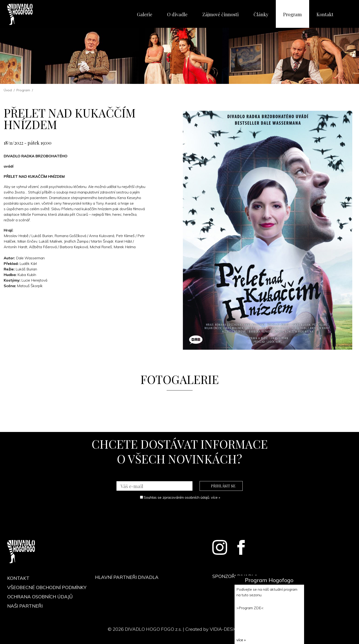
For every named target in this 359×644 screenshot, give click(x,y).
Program (292, 14)
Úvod (8, 90)
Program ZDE (250, 608)
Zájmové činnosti (221, 14)
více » (216, 497)
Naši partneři (25, 606)
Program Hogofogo (269, 580)
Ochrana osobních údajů (40, 597)
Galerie (145, 14)
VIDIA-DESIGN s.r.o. (230, 629)
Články (261, 14)
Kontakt (325, 14)
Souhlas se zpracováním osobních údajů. (180, 497)
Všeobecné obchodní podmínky (47, 587)
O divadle (177, 14)
